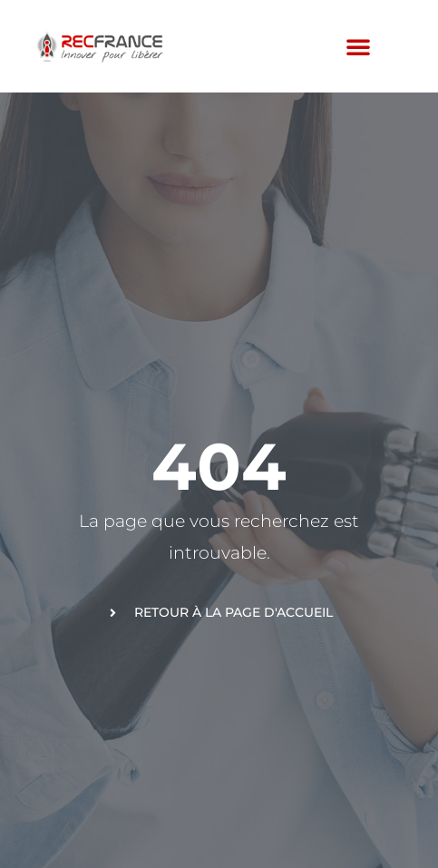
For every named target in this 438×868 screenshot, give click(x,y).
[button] (358, 46)
